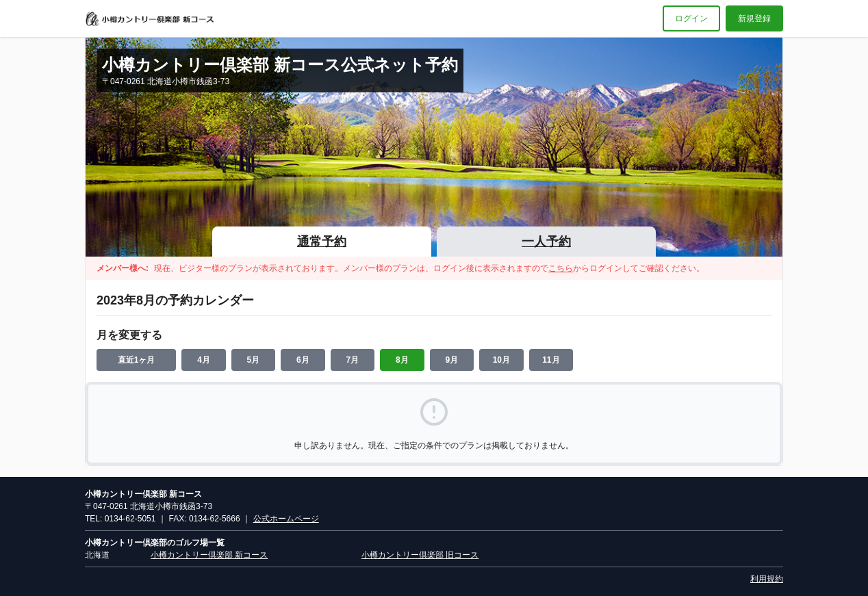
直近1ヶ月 (137, 360)
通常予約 (322, 242)
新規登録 (754, 18)
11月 (551, 360)
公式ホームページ (286, 519)
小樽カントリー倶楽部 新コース (209, 555)
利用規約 (767, 579)
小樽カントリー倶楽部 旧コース (420, 555)
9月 (452, 360)
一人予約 (546, 242)
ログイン (691, 18)
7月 (353, 360)
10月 (501, 360)
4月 (204, 360)
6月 (303, 360)
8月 (402, 360)
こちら (561, 268)
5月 (254, 360)
